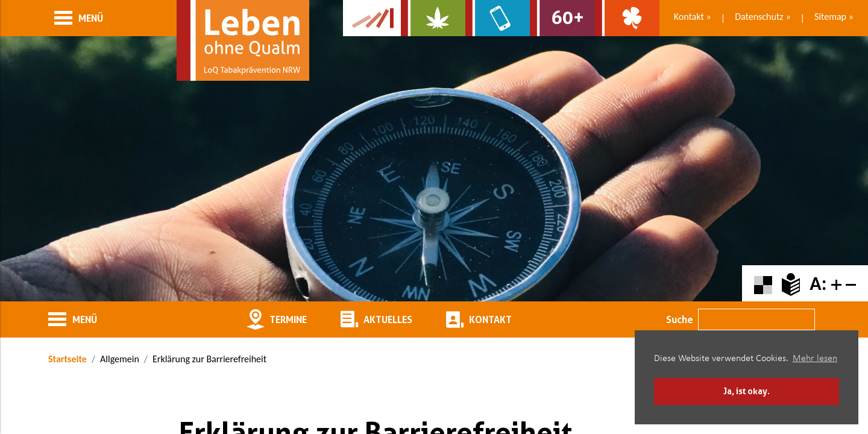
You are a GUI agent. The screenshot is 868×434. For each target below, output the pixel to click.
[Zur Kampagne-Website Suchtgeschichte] (372, 18)
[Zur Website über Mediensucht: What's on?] (498, 18)
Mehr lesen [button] (815, 359)
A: (818, 284)
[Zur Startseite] (243, 40)
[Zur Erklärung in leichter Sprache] (791, 284)
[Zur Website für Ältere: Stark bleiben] (562, 18)
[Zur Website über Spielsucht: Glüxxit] (627, 18)
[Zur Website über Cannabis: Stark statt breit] (433, 18)
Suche (680, 319)
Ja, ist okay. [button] (747, 391)
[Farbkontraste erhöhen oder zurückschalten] (763, 284)
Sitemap (830, 17)
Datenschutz (759, 17)
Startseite (68, 359)
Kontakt (689, 17)
